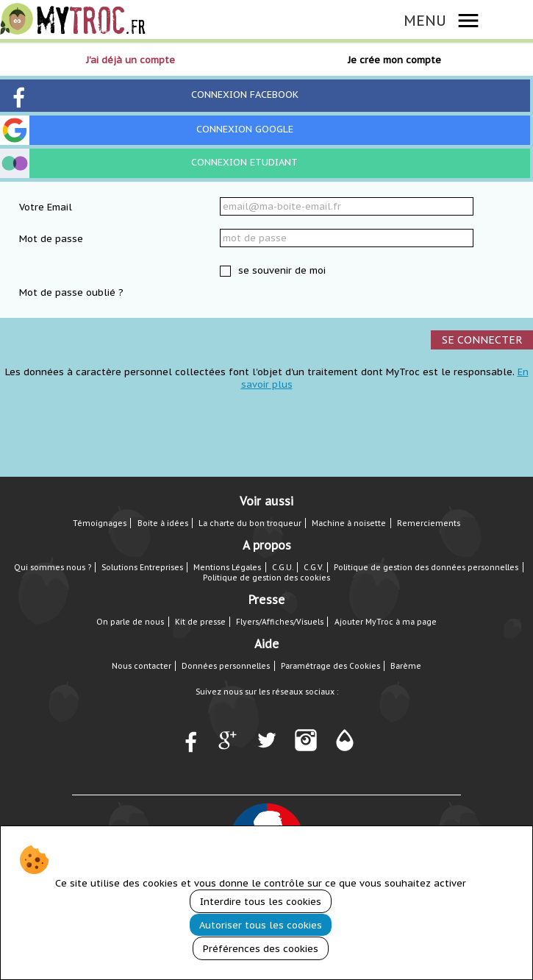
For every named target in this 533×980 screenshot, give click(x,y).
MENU (425, 20)
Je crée (394, 60)
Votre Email (46, 207)
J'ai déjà (130, 60)
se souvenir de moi (280, 270)
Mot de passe (51, 239)
